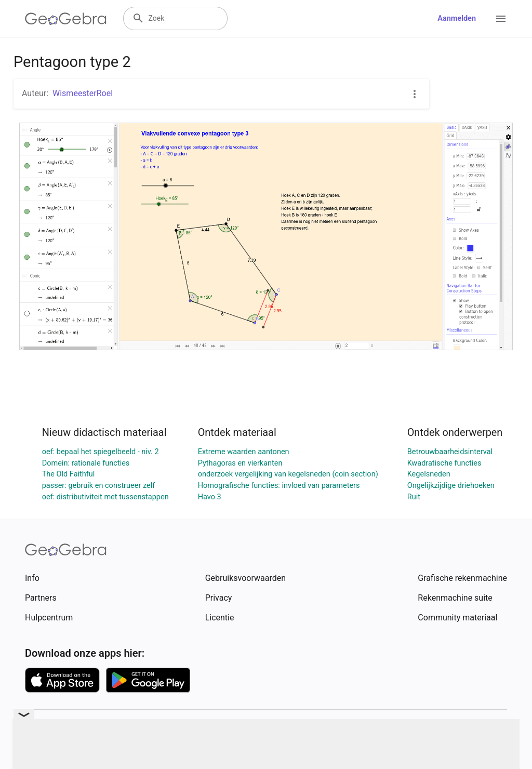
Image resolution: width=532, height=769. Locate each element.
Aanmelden (457, 18)
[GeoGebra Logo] (66, 19)
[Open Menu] (501, 19)
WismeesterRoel (83, 93)
